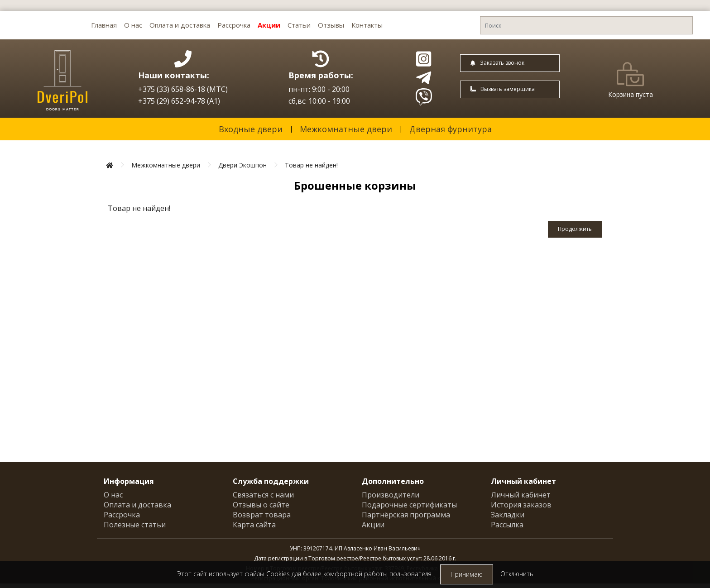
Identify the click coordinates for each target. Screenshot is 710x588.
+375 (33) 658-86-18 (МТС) (183, 89)
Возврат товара (262, 515)
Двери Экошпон (242, 165)
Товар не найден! (311, 165)
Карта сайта (254, 525)
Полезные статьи (135, 525)
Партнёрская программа (406, 515)
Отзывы (331, 25)
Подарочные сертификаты (409, 505)
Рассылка (507, 525)
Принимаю (467, 574)
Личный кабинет (521, 495)
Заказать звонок (497, 63)
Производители (391, 495)
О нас (133, 25)
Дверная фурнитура (451, 129)
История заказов (521, 505)
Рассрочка (234, 25)
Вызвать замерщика (503, 89)
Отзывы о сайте (261, 505)
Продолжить (575, 229)
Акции (269, 25)
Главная (104, 25)
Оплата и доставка (180, 25)
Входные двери (251, 129)
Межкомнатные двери (346, 129)
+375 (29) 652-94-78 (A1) (179, 101)
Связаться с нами (263, 495)
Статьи (299, 25)
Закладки (508, 515)
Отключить (517, 574)
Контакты (367, 25)
